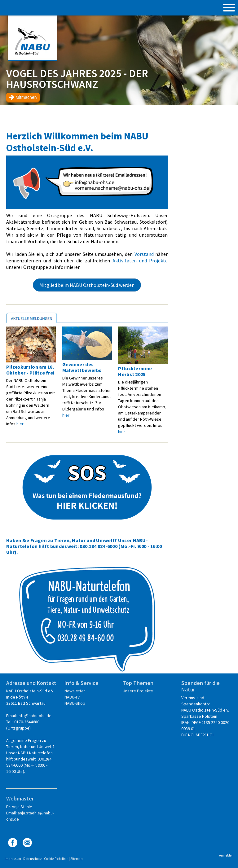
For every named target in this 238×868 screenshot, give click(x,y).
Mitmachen (26, 97)
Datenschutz (33, 859)
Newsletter (75, 691)
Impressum (13, 859)
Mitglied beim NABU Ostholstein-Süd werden (87, 285)
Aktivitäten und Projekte (140, 261)
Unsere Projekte (138, 691)
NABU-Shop (75, 703)
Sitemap (77, 859)
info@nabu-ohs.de (35, 716)
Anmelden (226, 855)
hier (20, 424)
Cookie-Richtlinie (56, 859)
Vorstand (144, 254)
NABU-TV (72, 697)
